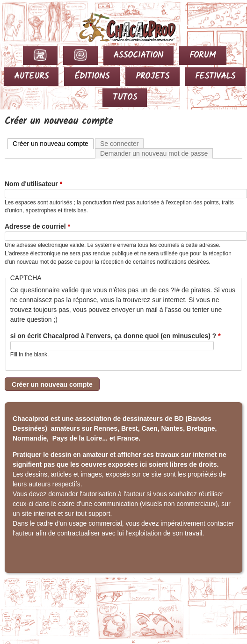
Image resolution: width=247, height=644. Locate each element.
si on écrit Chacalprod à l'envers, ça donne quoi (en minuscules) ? (116, 336)
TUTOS (125, 98)
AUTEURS (31, 76)
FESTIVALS (215, 76)
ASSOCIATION (138, 55)
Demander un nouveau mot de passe (154, 153)
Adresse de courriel (37, 226)
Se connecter (120, 144)
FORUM (203, 55)
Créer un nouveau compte (53, 143)
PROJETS (153, 76)
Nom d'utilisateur (33, 184)
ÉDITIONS (92, 76)
